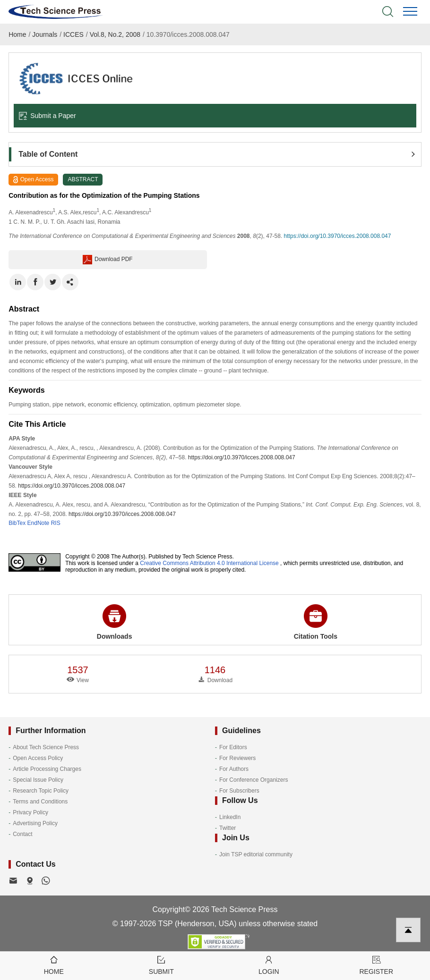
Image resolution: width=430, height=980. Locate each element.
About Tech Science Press (46, 747)
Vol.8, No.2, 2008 (115, 34)
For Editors (233, 747)
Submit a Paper (47, 116)
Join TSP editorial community (256, 854)
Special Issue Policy (38, 780)
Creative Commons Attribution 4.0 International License (209, 563)
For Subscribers (239, 791)
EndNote (39, 523)
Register (377, 965)
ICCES (73, 34)
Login (269, 965)
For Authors (234, 769)
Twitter (228, 828)
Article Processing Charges (47, 769)
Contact (22, 834)
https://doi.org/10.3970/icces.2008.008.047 (338, 236)
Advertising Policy (35, 823)
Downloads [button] (115, 622)
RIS (56, 523)
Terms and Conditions (40, 802)
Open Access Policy (38, 758)
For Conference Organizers (254, 780)
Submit (162, 965)
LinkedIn (230, 817)
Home (17, 34)
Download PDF (108, 260)
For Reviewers (237, 758)
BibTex (17, 523)
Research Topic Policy (41, 791)
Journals (45, 34)
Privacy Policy (30, 812)
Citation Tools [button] (316, 622)
